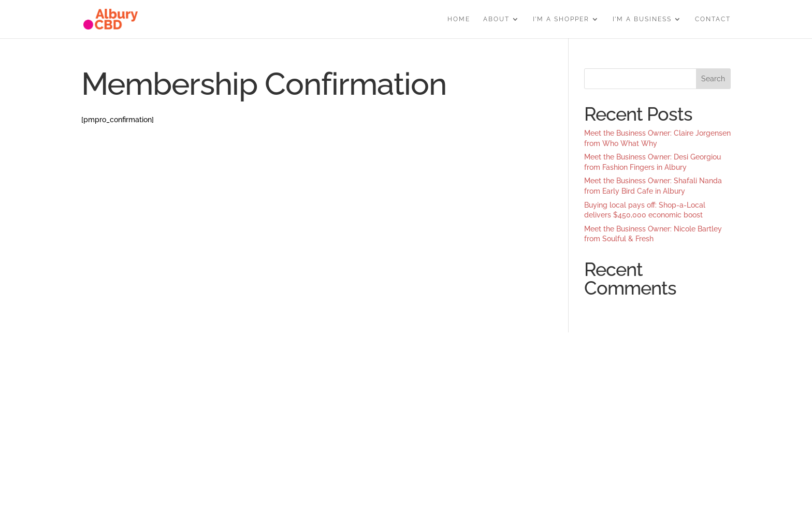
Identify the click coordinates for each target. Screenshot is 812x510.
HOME (459, 19)
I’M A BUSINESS (642, 19)
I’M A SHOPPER (561, 19)
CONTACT (713, 19)
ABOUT (496, 19)
